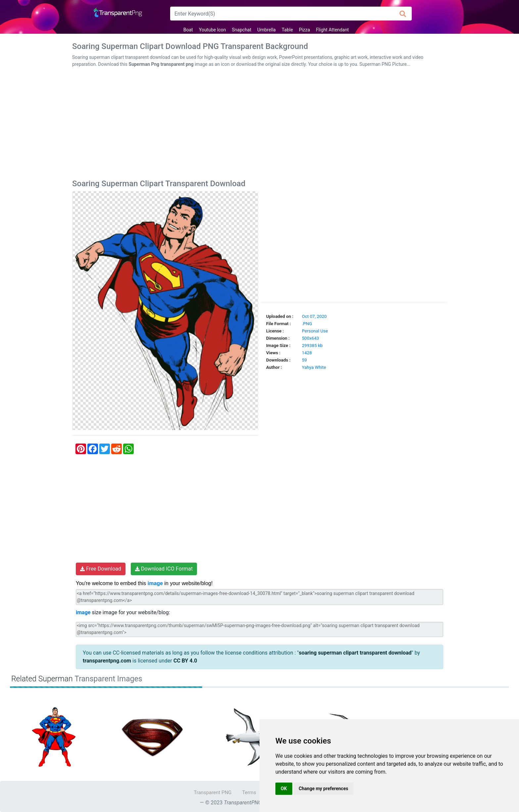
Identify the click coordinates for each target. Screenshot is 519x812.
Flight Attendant (332, 30)
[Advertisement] (259, 125)
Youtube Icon (212, 30)
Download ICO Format (164, 569)
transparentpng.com (107, 661)
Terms (249, 792)
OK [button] (284, 789)
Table (287, 30)
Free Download (101, 569)
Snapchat (242, 30)
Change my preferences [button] (324, 789)
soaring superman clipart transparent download (355, 653)
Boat (188, 30)
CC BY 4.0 (185, 661)
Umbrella (266, 30)
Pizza (305, 30)
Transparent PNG (212, 792)
